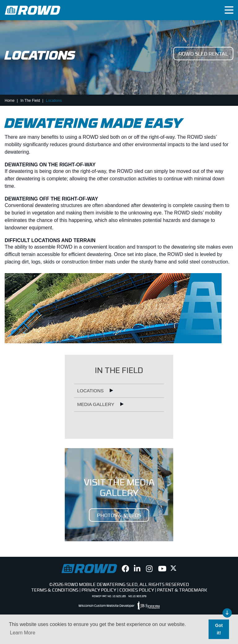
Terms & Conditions (55, 590)
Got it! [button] (219, 629)
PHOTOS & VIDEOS (119, 515)
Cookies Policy (137, 590)
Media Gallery (96, 404)
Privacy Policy (99, 590)
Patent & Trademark (182, 590)
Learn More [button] (23, 633)
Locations (91, 391)
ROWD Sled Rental (203, 53)
